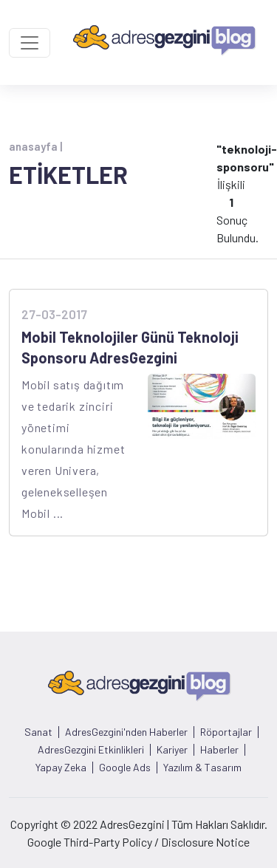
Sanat (38, 732)
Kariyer (172, 750)
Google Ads (125, 768)
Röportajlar (226, 732)
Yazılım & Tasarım (202, 768)
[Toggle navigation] (30, 43)
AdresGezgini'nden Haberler (126, 732)
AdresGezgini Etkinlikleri (91, 750)
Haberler (219, 750)
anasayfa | (35, 146)
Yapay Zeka (61, 768)
